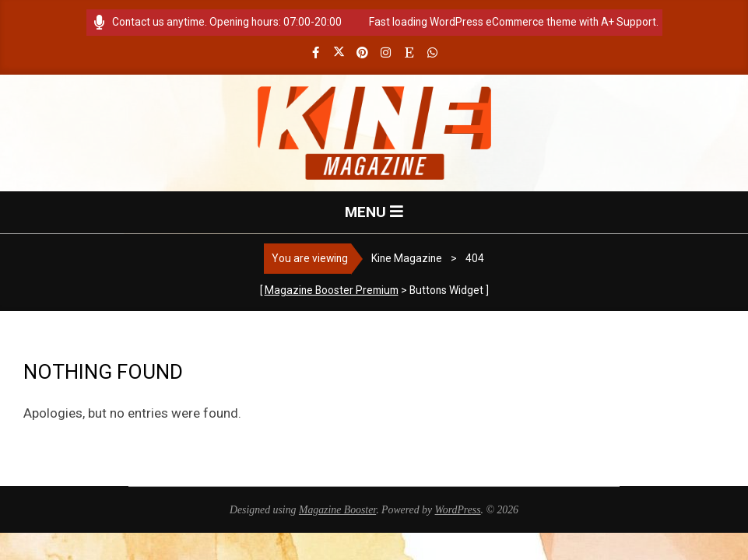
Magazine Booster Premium (332, 290)
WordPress (458, 510)
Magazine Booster (337, 510)
